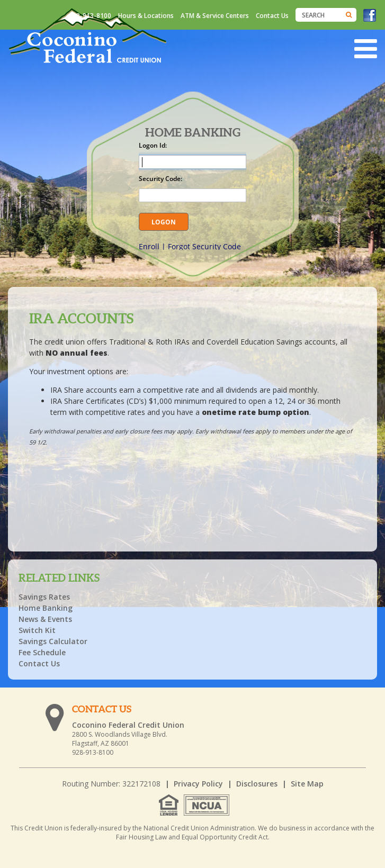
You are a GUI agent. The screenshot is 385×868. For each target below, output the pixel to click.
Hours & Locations (146, 16)
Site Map (307, 784)
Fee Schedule (42, 652)
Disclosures (257, 784)
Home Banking (46, 608)
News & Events (45, 619)
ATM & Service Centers (215, 16)
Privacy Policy (198, 784)
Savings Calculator (53, 641)
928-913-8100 (90, 16)
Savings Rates (44, 597)
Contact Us (272, 16)
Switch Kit (37, 630)
